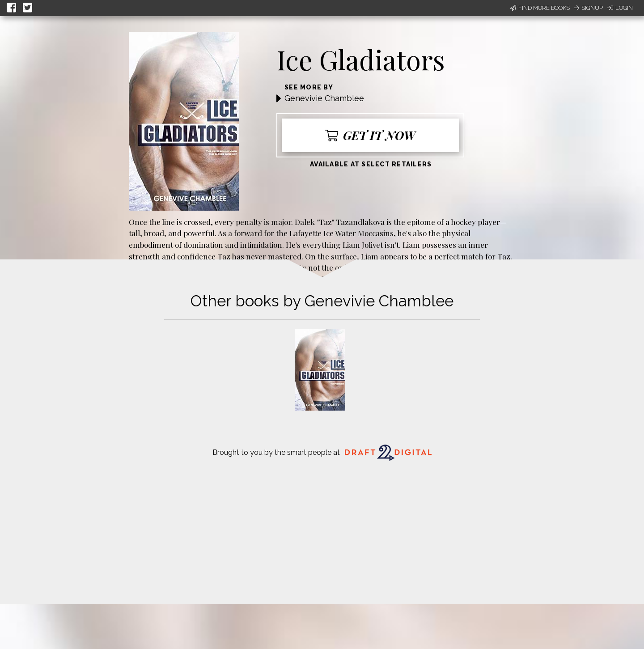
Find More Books (540, 8)
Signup (589, 8)
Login (620, 8)
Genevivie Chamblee (324, 98)
